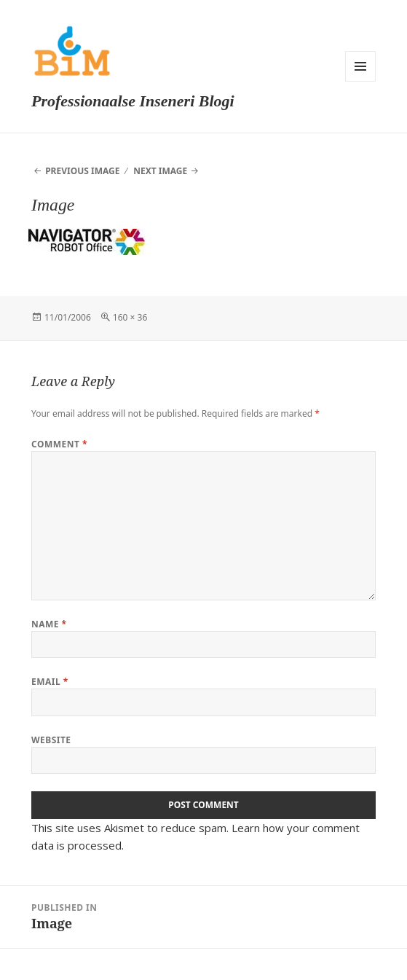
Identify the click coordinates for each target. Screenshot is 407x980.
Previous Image (82, 171)
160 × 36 (130, 317)
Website (51, 740)
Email (50, 682)
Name (49, 624)
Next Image (160, 171)
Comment (59, 444)
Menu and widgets (360, 66)
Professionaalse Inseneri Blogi (133, 101)
